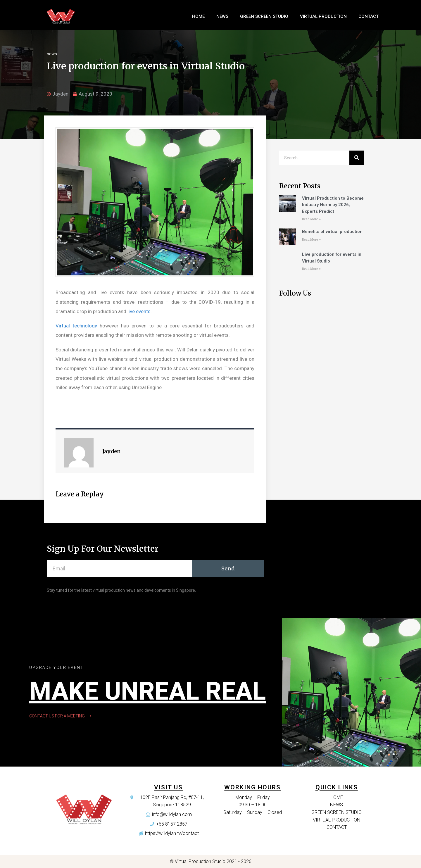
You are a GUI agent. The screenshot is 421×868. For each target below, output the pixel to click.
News (222, 16)
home (198, 16)
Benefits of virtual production (332, 232)
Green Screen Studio (264, 16)
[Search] (357, 158)
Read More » (311, 219)
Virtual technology (76, 326)
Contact (369, 16)
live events (139, 311)
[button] (60, 716)
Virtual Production (323, 16)
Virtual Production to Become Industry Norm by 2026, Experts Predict (333, 205)
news (52, 54)
